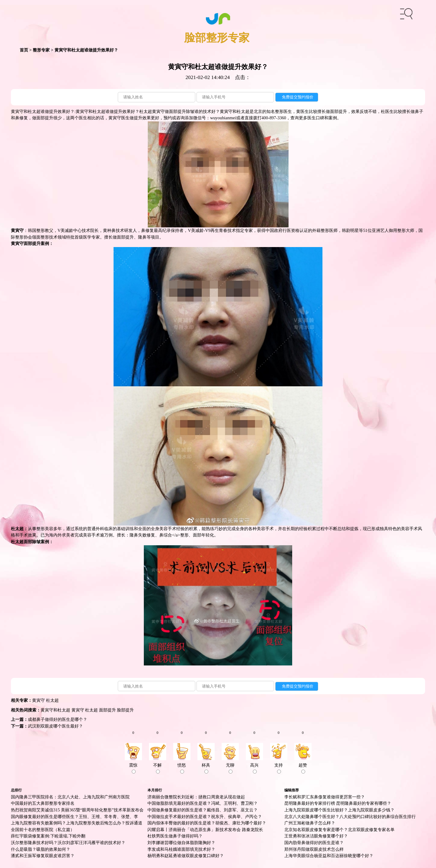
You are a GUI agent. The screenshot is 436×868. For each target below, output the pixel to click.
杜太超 (52, 700)
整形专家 (41, 50)
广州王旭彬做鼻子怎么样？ (310, 823)
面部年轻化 (203, 535)
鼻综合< (167, 535)
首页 (24, 50)
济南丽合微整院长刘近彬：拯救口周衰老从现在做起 (196, 797)
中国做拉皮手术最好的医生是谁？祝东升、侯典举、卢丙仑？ (205, 817)
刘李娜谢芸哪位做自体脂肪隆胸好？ (181, 843)
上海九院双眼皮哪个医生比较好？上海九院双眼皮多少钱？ (339, 810)
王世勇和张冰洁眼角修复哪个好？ (316, 836)
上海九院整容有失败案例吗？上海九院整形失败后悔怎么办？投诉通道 (77, 823)
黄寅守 (38, 700)
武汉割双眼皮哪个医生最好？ (55, 726)
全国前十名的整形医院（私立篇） (43, 830)
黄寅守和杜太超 (55, 710)
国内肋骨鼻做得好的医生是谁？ (314, 843)
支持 (279, 768)
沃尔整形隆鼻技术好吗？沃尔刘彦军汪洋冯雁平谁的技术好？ (68, 843)
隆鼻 (142, 237)
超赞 (303, 768)
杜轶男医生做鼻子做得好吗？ (175, 836)
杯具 (206, 768)
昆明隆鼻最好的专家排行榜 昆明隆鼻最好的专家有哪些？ (338, 803)
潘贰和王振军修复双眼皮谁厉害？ (43, 856)
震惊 (133, 768)
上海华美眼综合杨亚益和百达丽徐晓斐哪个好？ (329, 856)
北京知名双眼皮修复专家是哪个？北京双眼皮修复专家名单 (339, 830)
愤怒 (182, 768)
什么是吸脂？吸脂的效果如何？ (41, 849)
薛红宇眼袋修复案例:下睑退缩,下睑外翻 (48, 836)
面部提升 (107, 710)
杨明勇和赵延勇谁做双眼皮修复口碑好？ (186, 856)
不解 (157, 768)
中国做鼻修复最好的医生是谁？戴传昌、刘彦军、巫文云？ (203, 810)
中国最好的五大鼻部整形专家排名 (43, 803)
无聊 (230, 768)
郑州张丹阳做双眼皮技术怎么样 (314, 849)
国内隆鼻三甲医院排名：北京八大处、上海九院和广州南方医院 (70, 797)
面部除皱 (32, 542)
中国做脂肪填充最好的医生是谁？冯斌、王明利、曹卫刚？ (203, 803)
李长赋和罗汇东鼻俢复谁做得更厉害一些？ (325, 797)
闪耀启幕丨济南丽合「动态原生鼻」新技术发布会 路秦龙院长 (205, 830)
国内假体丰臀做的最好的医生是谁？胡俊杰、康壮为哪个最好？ (207, 823)
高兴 (254, 768)
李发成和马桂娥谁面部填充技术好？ (181, 849)
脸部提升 (125, 710)
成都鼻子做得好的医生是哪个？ (58, 719)
